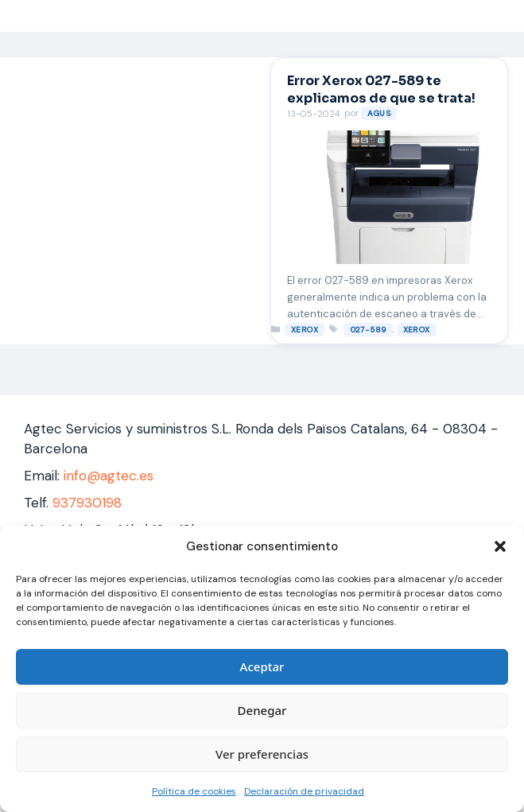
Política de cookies (194, 791)
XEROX (305, 330)
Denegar (262, 710)
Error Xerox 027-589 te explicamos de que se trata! (381, 89)
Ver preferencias (262, 754)
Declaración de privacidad (304, 791)
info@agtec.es (109, 476)
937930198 (87, 503)
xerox (417, 330)
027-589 (368, 330)
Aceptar (262, 666)
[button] (500, 546)
